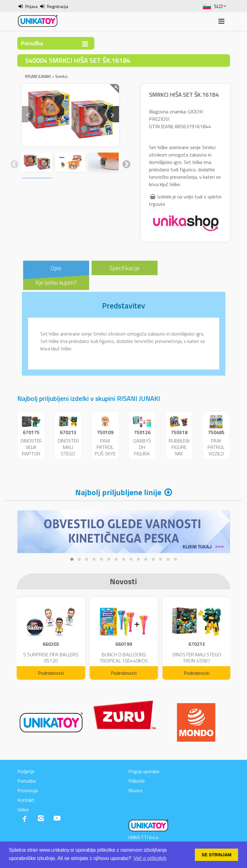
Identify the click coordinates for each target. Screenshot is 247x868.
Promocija (28, 790)
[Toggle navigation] (85, 44)
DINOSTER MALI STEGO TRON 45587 (68, 453)
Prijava (31, 6)
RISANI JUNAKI (38, 76)
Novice (135, 790)
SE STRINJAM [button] (217, 855)
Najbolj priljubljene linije (118, 492)
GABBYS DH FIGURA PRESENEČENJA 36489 (148, 453)
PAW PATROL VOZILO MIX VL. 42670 (216, 453)
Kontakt (26, 800)
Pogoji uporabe (144, 771)
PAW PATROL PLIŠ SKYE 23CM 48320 (105, 453)
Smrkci (61, 76)
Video (23, 809)
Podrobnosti (51, 673)
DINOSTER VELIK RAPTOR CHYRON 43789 (31, 453)
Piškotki (136, 781)
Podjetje (26, 771)
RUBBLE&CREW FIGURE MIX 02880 (185, 450)
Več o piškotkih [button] (150, 858)
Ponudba (26, 781)
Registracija (58, 6)
